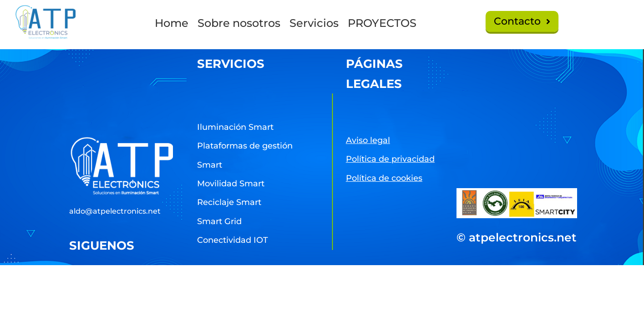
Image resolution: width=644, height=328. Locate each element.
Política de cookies (384, 178)
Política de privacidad (390, 159)
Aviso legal (368, 140)
